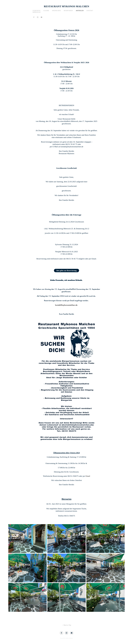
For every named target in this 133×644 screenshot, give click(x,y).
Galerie (46, 11)
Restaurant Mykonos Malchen (66, 6)
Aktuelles (80, 11)
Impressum (36, 12)
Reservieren (68, 11)
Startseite (36, 11)
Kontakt (90, 11)
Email (88, 476)
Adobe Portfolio (69, 638)
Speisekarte (56, 11)
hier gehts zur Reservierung (66, 271)
